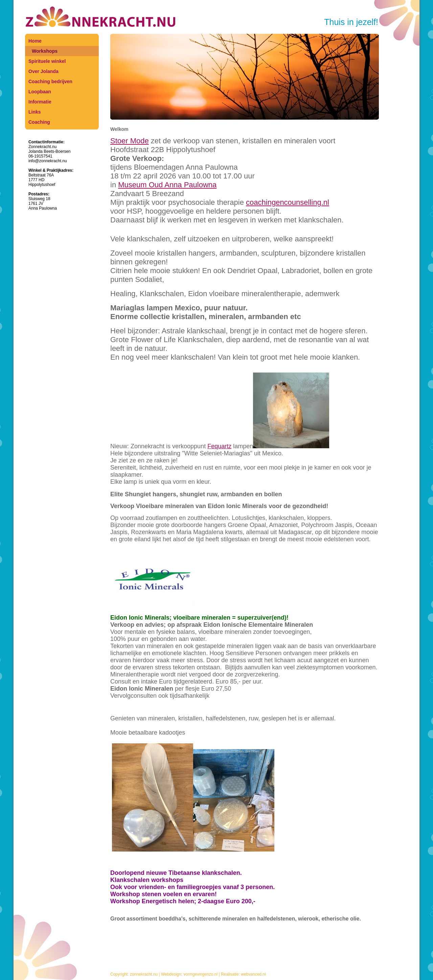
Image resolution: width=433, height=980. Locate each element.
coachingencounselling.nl (288, 202)
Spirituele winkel (47, 61)
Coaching (39, 122)
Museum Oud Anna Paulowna (167, 185)
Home (35, 41)
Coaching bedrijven (50, 81)
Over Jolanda (43, 71)
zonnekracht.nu (144, 974)
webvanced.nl (253, 974)
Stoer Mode (130, 141)
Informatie (40, 102)
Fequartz (219, 446)
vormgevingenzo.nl (200, 974)
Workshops (45, 51)
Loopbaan (40, 92)
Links (35, 112)
